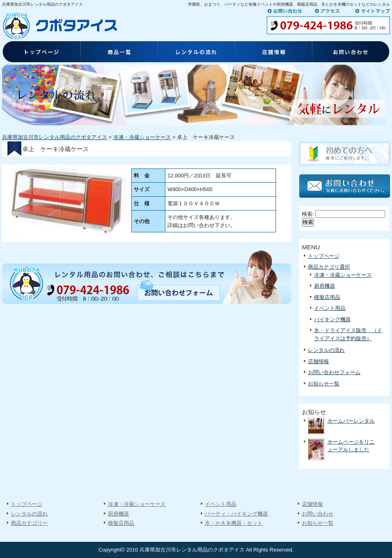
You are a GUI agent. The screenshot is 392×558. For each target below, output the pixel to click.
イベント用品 (330, 308)
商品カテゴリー (29, 523)
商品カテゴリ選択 (329, 267)
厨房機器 (325, 286)
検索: (308, 214)
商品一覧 (118, 53)
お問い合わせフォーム (334, 372)
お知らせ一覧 (324, 384)
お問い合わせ (289, 11)
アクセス (332, 11)
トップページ (41, 53)
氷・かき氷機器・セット (234, 523)
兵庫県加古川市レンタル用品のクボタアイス (55, 137)
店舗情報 (274, 53)
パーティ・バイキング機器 (236, 514)
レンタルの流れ (196, 53)
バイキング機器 (332, 319)
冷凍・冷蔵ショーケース (142, 137)
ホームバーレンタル (351, 421)
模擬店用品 (327, 297)
